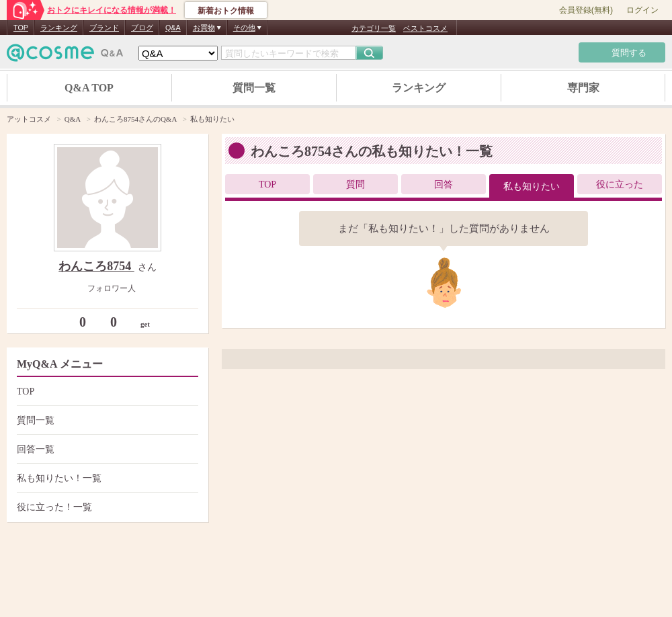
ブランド (104, 28)
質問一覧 (254, 88)
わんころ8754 (96, 266)
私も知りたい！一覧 (106, 478)
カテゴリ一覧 (374, 28)
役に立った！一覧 (106, 507)
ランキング (59, 28)
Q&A (173, 28)
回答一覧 (106, 449)
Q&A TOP (89, 88)
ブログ (142, 28)
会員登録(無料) (586, 10)
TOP (21, 28)
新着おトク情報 (226, 11)
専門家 (583, 88)
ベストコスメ (425, 28)
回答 (444, 184)
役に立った (620, 184)
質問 (355, 184)
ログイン (642, 10)
